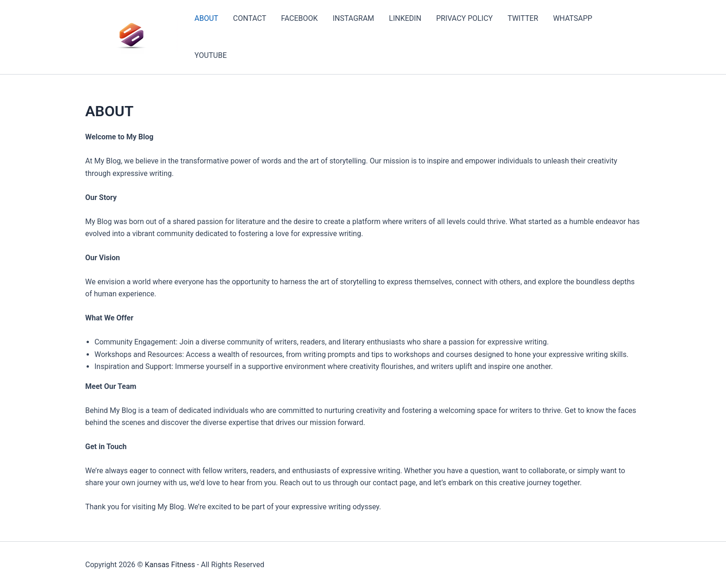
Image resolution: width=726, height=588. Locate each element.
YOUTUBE (211, 55)
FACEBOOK (299, 18)
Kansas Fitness (170, 565)
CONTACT (250, 18)
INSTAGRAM (353, 18)
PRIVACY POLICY (464, 18)
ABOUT (206, 18)
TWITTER (523, 18)
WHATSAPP (573, 18)
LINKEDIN (405, 18)
